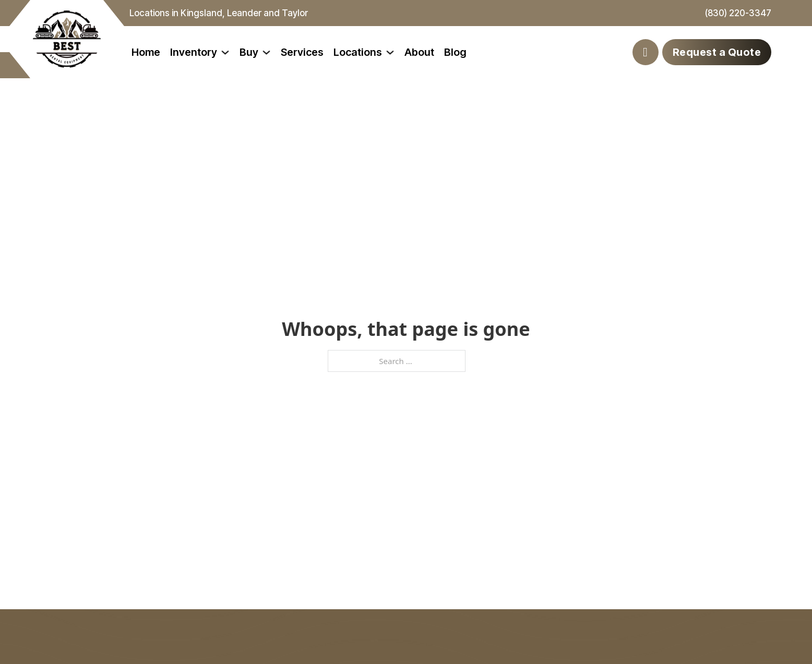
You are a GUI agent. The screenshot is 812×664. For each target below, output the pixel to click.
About (419, 52)
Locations (358, 52)
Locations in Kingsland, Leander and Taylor (219, 13)
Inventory (194, 52)
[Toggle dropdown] (225, 52)
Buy (249, 52)
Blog (455, 52)
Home (146, 52)
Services (302, 52)
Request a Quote (717, 52)
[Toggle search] (646, 52)
